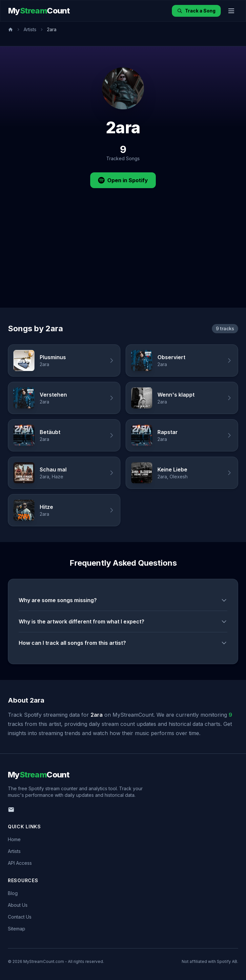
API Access (20, 863)
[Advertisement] (123, 258)
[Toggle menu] (231, 11)
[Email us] (11, 810)
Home (14, 839)
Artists (30, 29)
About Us (18, 905)
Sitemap (17, 929)
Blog (13, 893)
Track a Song (196, 11)
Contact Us (20, 917)
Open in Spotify (123, 180)
